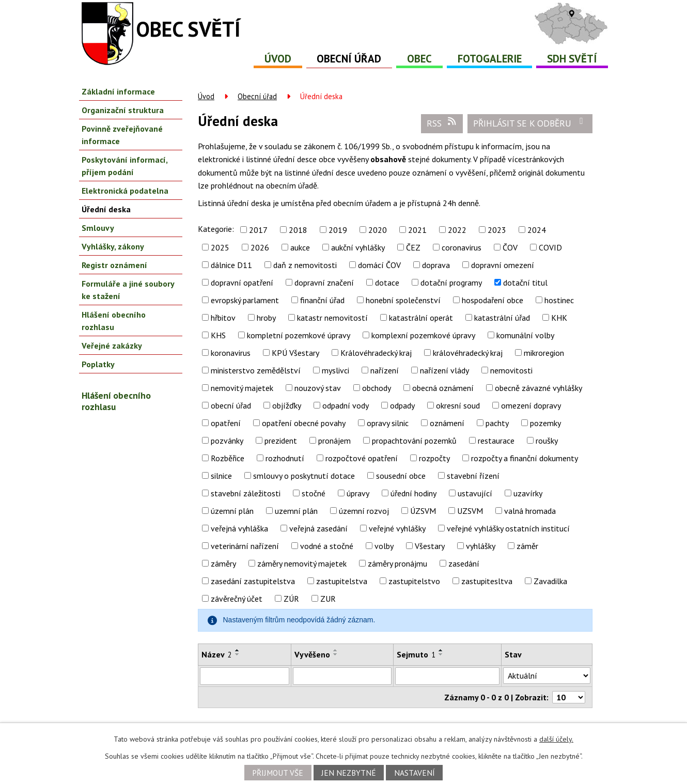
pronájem (334, 441)
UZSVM (470, 511)
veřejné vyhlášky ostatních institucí (508, 528)
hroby (266, 318)
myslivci (335, 370)
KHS (218, 335)
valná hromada (530, 511)
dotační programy (451, 283)
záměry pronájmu (397, 563)
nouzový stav (318, 388)
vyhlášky (481, 546)
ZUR (328, 599)
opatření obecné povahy (304, 423)
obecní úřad (231, 405)
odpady (402, 405)
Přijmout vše (278, 773)
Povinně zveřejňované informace (122, 135)
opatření (226, 423)
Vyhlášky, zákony (113, 246)
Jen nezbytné (349, 773)
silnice (221, 476)
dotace (387, 283)
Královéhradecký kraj (376, 353)
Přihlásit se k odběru (530, 123)
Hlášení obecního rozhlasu (114, 321)
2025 (220, 247)
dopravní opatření (242, 283)
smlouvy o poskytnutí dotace (304, 476)
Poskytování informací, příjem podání (124, 166)
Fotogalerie (490, 59)
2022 (457, 230)
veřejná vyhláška (239, 528)
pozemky (545, 423)
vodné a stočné (327, 546)
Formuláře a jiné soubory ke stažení (128, 290)
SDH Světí (572, 59)
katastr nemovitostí (332, 318)
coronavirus (462, 247)
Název (217, 654)
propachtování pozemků (414, 441)
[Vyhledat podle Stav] (547, 676)
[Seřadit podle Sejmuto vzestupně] (441, 650)
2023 (497, 230)
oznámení (447, 423)
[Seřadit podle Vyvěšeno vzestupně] (336, 650)
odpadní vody (346, 405)
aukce (300, 247)
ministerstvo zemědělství (256, 370)
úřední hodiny (413, 493)
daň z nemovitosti (305, 265)
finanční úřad (322, 300)
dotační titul (525, 283)
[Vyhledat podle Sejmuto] (447, 676)
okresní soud (458, 405)
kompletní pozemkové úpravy (299, 335)
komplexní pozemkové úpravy (423, 335)
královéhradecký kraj (468, 353)
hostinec (559, 300)
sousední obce (401, 476)
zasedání (464, 563)
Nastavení (415, 773)
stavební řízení (473, 476)
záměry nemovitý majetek (302, 563)
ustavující (475, 493)
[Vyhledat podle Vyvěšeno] (342, 676)
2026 (260, 247)
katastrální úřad (502, 318)
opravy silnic (388, 423)
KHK (559, 318)
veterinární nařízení (245, 546)
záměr (527, 546)
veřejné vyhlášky (397, 528)
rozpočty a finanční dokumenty (525, 458)
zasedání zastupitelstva (253, 581)
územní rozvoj (364, 511)
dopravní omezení (503, 265)
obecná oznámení (443, 388)
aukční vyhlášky (358, 247)
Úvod (278, 59)
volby (384, 546)
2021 (417, 230)
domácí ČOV (379, 265)
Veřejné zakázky (112, 346)
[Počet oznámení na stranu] (569, 697)
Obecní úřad (349, 59)
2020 (378, 230)
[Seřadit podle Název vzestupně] (238, 650)
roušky (547, 441)
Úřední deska (106, 209)
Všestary (430, 546)
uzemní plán (296, 511)
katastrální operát (421, 318)
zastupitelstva (342, 581)
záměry (223, 563)
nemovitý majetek (242, 388)
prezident (281, 441)
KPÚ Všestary (295, 353)
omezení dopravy (531, 405)
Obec (419, 59)
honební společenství (403, 300)
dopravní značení (324, 283)
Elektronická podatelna (125, 191)
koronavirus (231, 353)
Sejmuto (416, 654)
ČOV (510, 247)
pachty (497, 423)
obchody (377, 388)
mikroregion (544, 353)
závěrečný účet (237, 599)
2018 (298, 230)
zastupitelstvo (414, 581)
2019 (338, 230)
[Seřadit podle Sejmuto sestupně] (441, 654)
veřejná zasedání (318, 528)
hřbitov (223, 318)
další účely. (556, 739)
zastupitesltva (487, 581)
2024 (537, 230)
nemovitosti (511, 370)
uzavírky (528, 493)
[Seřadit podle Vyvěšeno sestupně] (336, 654)
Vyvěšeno (312, 654)
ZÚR (291, 599)
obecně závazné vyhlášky (538, 388)
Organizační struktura (123, 110)
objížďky (287, 405)
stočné (314, 493)
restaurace (496, 441)
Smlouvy (98, 228)
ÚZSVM (423, 511)
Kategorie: (216, 229)
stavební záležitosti (246, 493)
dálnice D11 (231, 265)
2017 (258, 230)
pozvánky (227, 441)
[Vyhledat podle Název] (245, 676)
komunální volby (525, 335)
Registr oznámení (114, 265)
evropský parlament (245, 300)
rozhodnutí (285, 458)
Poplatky (98, 364)
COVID (550, 247)
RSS (442, 123)
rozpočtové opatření (362, 458)
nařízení (385, 370)
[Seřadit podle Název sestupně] (238, 654)
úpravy (358, 493)
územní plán (232, 511)
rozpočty (434, 458)
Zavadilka (550, 581)
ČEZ (413, 247)
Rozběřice (228, 458)
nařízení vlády (444, 370)
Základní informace (118, 91)
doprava (436, 265)
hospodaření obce (493, 300)
